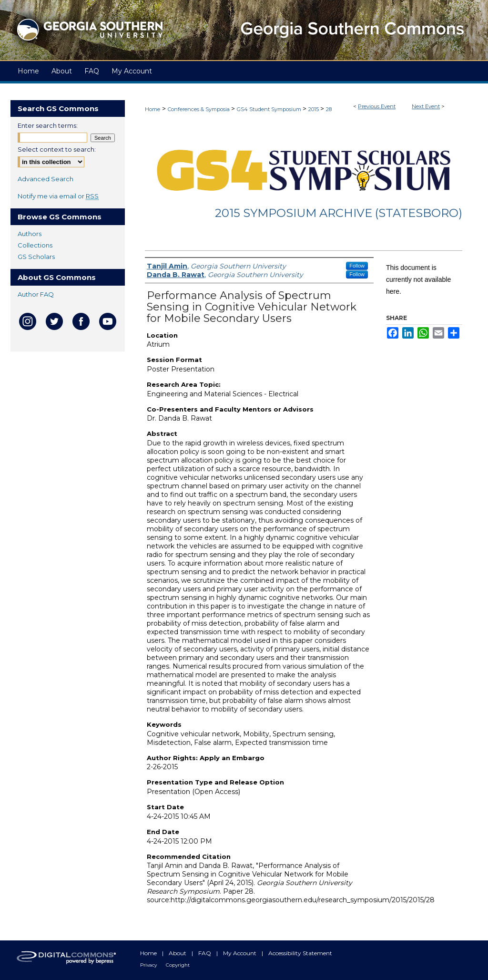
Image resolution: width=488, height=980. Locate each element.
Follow (357, 266)
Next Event (426, 106)
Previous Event (377, 106)
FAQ (205, 953)
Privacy (149, 965)
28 (329, 109)
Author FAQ (36, 294)
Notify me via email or (58, 196)
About (178, 953)
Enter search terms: (48, 125)
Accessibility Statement (300, 953)
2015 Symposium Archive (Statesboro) (339, 213)
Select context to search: (57, 149)
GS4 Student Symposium (270, 109)
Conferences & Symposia (199, 109)
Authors (30, 234)
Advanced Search (46, 179)
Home (152, 109)
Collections (35, 245)
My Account (240, 953)
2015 (314, 109)
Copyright (178, 965)
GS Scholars (36, 257)
